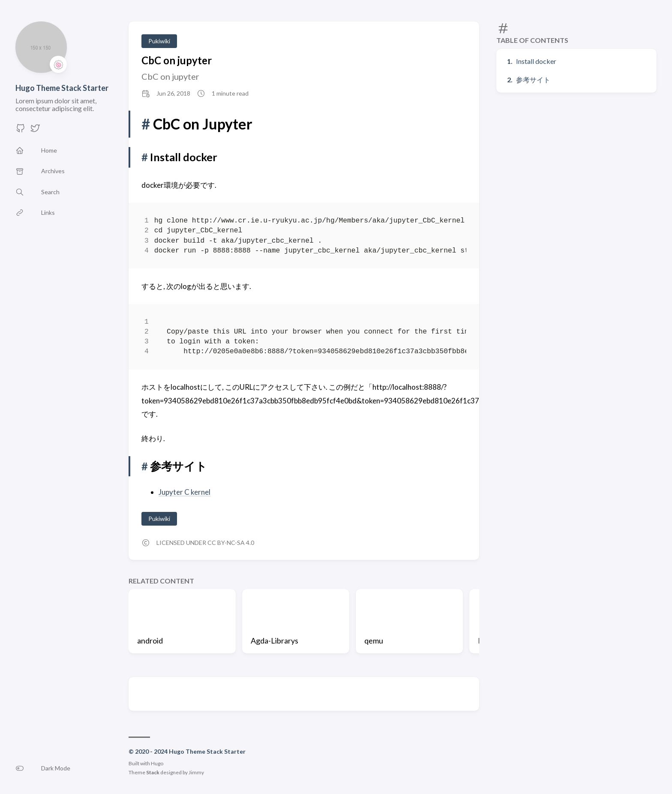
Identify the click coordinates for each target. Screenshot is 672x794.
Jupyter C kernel (184, 492)
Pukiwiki (159, 41)
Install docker (536, 61)
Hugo (157, 763)
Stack (153, 772)
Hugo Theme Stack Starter (62, 88)
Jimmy (196, 772)
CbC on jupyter (177, 60)
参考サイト (533, 80)
